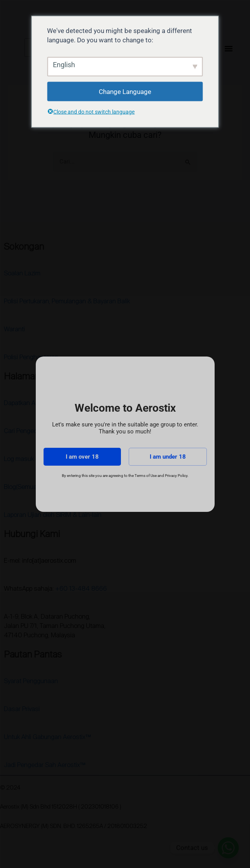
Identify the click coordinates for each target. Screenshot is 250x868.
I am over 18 (82, 457)
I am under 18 (168, 457)
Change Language (125, 91)
